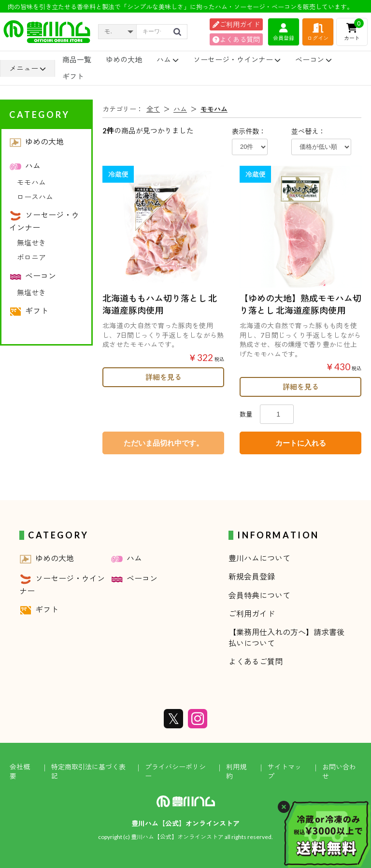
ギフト (73, 76)
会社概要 (20, 772)
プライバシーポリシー (175, 772)
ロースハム (35, 197)
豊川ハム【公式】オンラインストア (185, 823)
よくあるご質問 (256, 661)
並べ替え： (308, 131)
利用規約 (236, 772)
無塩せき (31, 243)
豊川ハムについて (259, 558)
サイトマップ (285, 772)
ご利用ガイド (236, 24)
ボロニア (31, 257)
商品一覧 (77, 59)
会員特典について (259, 595)
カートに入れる (301, 443)
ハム (168, 59)
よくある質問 (236, 39)
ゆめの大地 (124, 59)
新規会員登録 (252, 576)
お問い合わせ (339, 772)
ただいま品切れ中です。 (164, 443)
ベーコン (314, 59)
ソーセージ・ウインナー (237, 59)
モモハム (31, 182)
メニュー (28, 68)
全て (153, 109)
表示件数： (249, 131)
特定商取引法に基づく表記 (88, 772)
